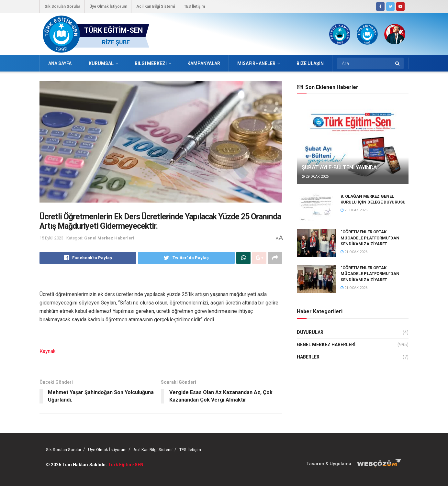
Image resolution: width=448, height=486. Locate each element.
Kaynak (48, 351)
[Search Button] (398, 63)
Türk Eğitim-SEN (126, 465)
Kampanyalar (204, 63)
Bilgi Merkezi (151, 63)
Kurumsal (101, 63)
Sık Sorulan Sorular (62, 6)
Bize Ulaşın (310, 63)
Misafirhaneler (256, 63)
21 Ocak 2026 (354, 252)
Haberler (308, 357)
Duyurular (310, 332)
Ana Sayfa (60, 63)
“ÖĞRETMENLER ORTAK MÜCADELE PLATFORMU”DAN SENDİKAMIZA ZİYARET (370, 238)
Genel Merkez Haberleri (109, 238)
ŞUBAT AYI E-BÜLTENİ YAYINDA (339, 167)
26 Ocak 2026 (354, 210)
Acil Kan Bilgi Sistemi (156, 6)
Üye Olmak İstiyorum (108, 6)
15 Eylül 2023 (51, 238)
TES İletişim (194, 6)
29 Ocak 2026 (315, 177)
